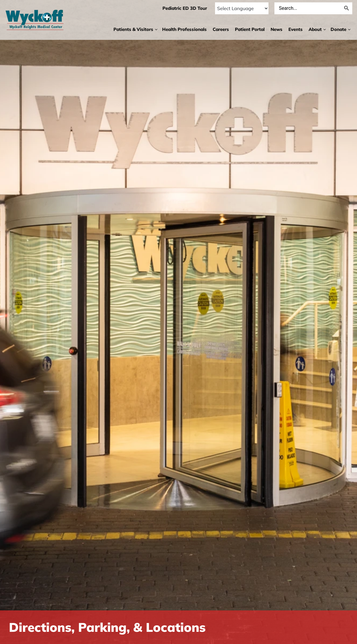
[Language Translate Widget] (241, 8)
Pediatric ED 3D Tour (184, 8)
